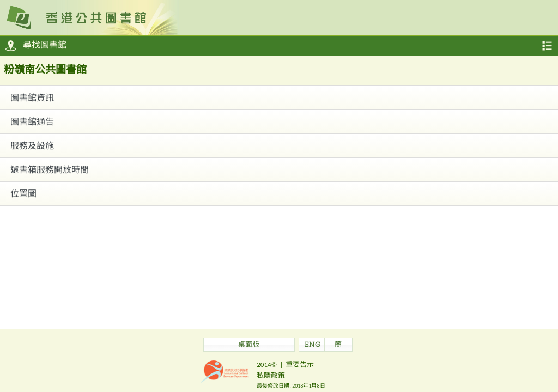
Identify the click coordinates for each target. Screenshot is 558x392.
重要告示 (300, 365)
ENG (313, 345)
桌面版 (249, 345)
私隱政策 (271, 375)
